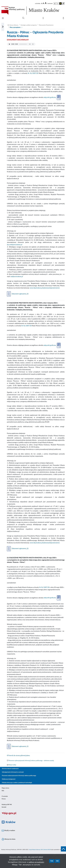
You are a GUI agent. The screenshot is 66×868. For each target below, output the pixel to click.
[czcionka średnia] (43, 3)
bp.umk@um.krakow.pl (15, 245)
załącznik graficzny (52, 97)
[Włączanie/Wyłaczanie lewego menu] (3, 27)
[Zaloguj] (64, 19)
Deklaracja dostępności (9, 779)
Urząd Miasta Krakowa (34, 850)
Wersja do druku (9, 839)
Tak (52, 861)
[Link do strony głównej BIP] (33, 11)
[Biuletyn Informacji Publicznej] (33, 814)
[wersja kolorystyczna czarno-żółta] (60, 4)
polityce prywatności (36, 862)
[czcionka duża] (46, 3)
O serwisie (5, 796)
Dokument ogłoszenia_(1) (18, 746)
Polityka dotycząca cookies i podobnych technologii (17, 783)
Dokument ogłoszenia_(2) (18, 549)
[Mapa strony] (44, 19)
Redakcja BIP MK (7, 805)
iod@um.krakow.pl (17, 277)
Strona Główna (14, 25)
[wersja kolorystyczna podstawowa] (55, 4)
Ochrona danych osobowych (10, 769)
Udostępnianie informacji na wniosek (13, 772)
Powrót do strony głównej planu (18, 756)
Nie (57, 861)
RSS (3, 791)
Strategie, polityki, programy (29, 25)
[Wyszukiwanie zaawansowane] (23, 18)
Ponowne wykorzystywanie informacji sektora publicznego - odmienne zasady (31, 761)
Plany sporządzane (15, 27)
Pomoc (4, 799)
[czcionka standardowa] (42, 3)
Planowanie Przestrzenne (46, 25)
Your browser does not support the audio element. (21, 44)
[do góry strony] (63, 849)
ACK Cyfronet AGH (45, 850)
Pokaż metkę (12, 765)
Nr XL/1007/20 (33, 73)
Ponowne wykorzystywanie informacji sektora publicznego (19, 776)
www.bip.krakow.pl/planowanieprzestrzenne (45, 288)
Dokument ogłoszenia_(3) (18, 294)
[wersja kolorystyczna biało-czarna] (58, 4)
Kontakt (4, 807)
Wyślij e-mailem (8, 831)
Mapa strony (5, 788)
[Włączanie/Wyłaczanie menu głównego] (3, 18)
